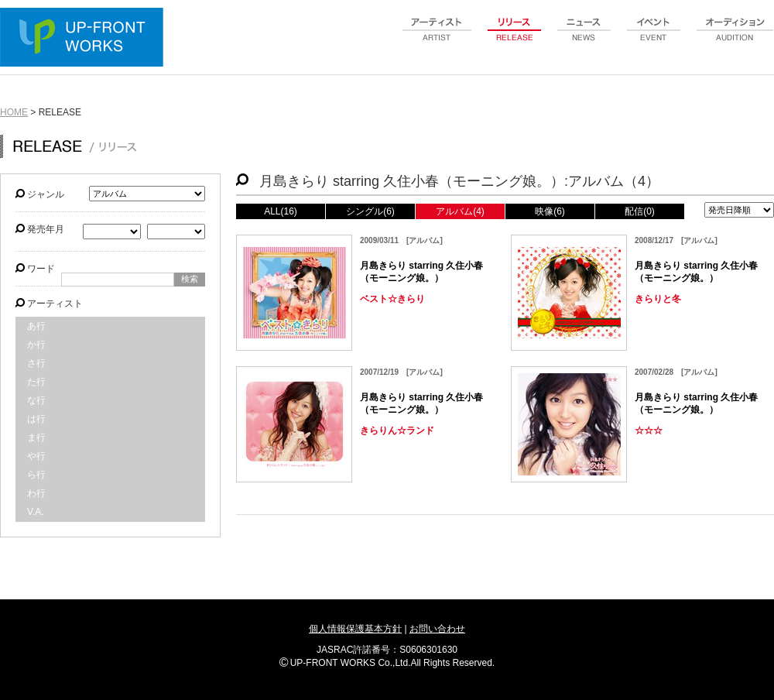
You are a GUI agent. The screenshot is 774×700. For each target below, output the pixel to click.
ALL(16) (281, 211)
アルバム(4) (460, 211)
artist (437, 38)
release (515, 38)
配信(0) (640, 211)
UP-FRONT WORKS (85, 39)
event (654, 38)
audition (735, 38)
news (584, 38)
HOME (14, 112)
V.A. (36, 512)
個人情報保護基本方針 (355, 629)
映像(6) (550, 211)
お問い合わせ (437, 629)
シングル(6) (370, 211)
